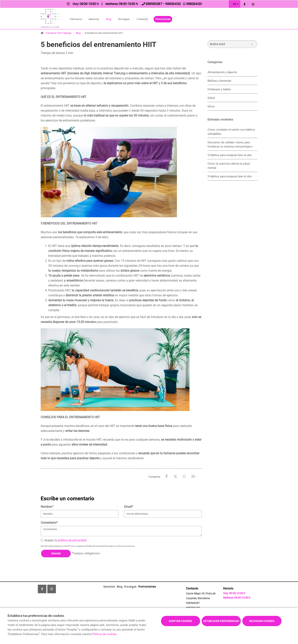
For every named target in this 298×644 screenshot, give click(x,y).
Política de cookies (104, 634)
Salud (211, 98)
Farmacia (76, 19)
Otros (211, 106)
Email (129, 507)
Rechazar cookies (262, 621)
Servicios (94, 19)
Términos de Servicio (126, 546)
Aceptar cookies (180, 621)
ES (235, 4)
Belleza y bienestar (219, 81)
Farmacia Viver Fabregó (59, 33)
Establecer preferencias (221, 621)
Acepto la (64, 540)
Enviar (56, 554)
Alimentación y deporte (222, 72)
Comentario (49, 523)
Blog (109, 19)
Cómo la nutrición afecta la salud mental (229, 166)
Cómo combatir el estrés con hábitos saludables (231, 132)
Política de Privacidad (95, 546)
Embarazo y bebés (219, 89)
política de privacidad (72, 540)
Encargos (124, 19)
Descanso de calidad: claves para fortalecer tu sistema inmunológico (230, 144)
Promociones (163, 19)
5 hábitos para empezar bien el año (230, 155)
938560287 (193, 603)
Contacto (142, 19)
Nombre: (47, 507)
